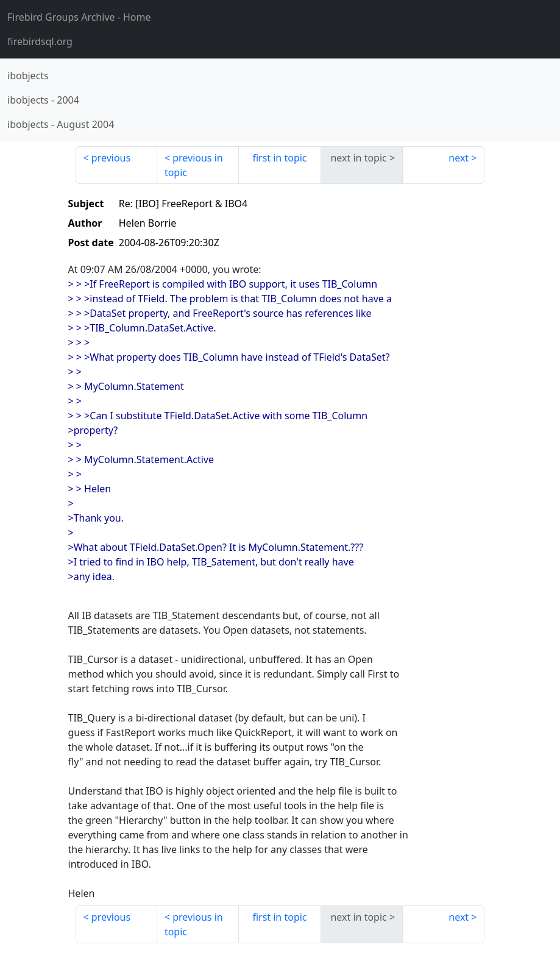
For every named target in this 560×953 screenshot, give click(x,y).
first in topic (279, 158)
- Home (79, 17)
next (459, 158)
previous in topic (194, 165)
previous (111, 158)
